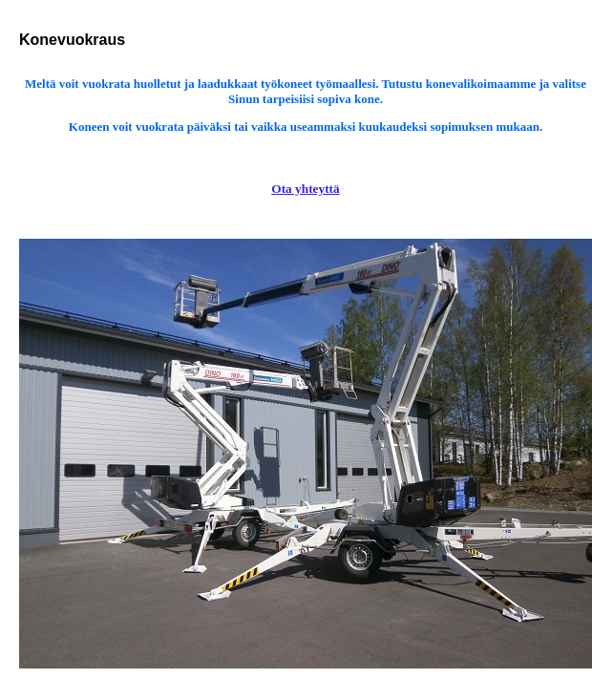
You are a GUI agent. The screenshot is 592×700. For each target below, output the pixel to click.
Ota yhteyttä (305, 189)
